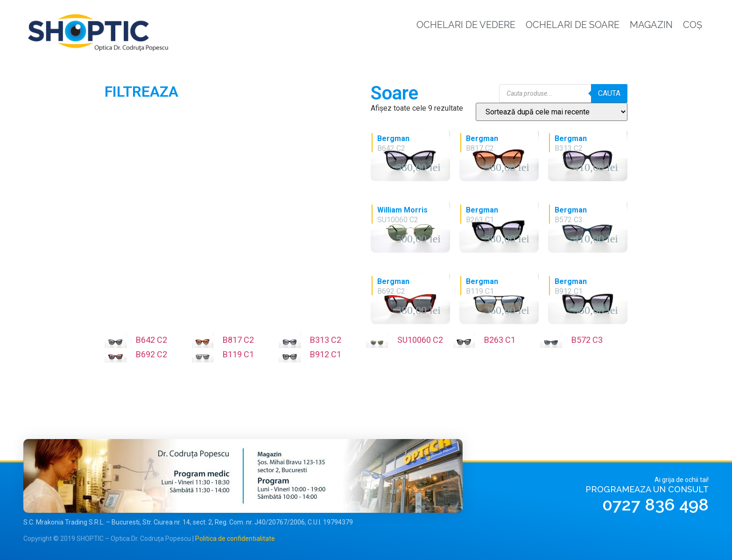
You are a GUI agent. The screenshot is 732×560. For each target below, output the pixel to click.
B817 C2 (238, 340)
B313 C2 (326, 340)
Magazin (651, 25)
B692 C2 (151, 354)
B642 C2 (151, 340)
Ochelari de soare (573, 25)
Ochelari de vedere (466, 25)
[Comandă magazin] (552, 112)
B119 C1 (238, 354)
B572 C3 (587, 340)
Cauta (609, 93)
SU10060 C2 (420, 340)
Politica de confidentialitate (235, 539)
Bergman (393, 138)
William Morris (402, 210)
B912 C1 (326, 354)
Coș (693, 25)
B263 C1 (500, 340)
